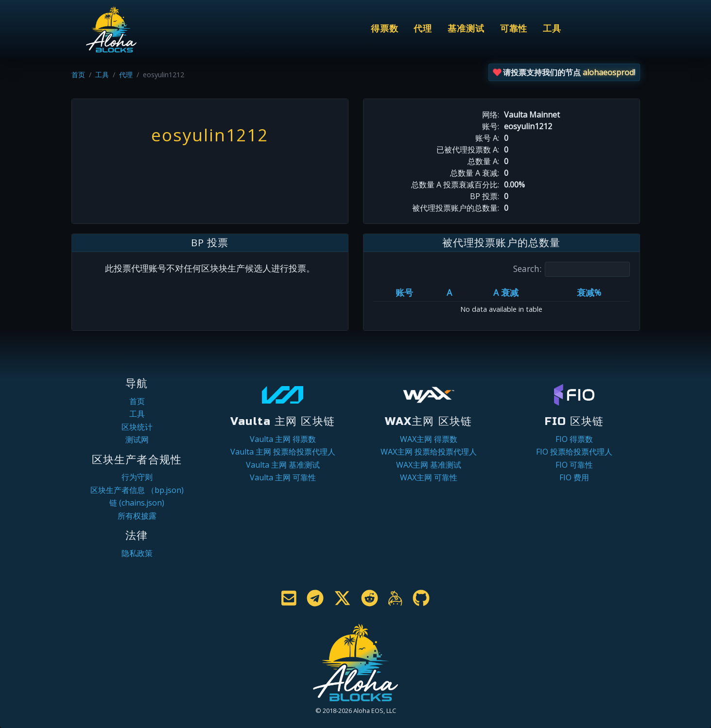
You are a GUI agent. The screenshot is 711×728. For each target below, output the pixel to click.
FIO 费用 (574, 477)
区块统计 (137, 427)
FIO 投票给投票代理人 (574, 452)
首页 (78, 75)
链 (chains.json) (137, 503)
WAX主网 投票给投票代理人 (429, 452)
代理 (423, 29)
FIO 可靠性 (574, 465)
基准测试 (466, 29)
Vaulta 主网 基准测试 (283, 465)
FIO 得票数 (574, 439)
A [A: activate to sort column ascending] (449, 292)
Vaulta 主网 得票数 (283, 439)
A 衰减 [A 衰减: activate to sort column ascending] (506, 292)
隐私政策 (137, 553)
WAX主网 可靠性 (429, 477)
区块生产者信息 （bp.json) (137, 490)
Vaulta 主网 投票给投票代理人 (283, 452)
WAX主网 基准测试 (429, 465)
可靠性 (514, 29)
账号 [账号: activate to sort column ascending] (404, 292)
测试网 (137, 440)
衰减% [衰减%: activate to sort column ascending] (589, 292)
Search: (572, 269)
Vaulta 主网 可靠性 (283, 477)
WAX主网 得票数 (429, 439)
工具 (552, 29)
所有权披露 (137, 516)
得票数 (385, 29)
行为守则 (137, 477)
